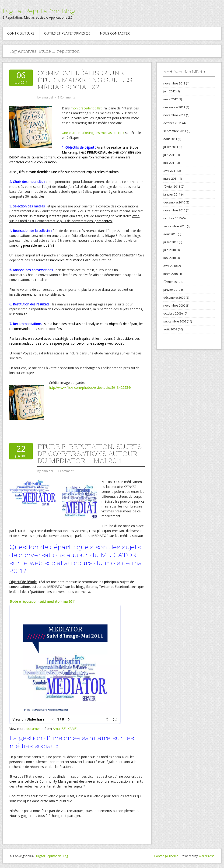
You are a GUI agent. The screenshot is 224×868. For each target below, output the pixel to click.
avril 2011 (170, 171)
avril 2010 (170, 266)
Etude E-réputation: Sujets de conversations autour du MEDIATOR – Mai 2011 (89, 454)
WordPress (206, 856)
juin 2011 (170, 155)
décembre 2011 (174, 107)
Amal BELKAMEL (66, 729)
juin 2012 (170, 91)
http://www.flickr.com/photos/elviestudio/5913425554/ (90, 387)
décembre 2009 (174, 297)
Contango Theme (166, 856)
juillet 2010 (171, 242)
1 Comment (66, 471)
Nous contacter (115, 33)
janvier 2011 (172, 194)
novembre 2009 (174, 305)
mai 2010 (170, 258)
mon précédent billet (86, 108)
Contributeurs (21, 33)
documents (35, 729)
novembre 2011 (174, 115)
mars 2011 (171, 178)
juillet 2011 (171, 147)
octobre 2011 (172, 123)
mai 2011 (170, 163)
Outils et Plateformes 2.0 (67, 33)
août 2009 (170, 329)
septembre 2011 (175, 131)
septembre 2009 (175, 321)
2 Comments (66, 97)
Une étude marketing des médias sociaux (93, 133)
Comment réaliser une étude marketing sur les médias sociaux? (85, 80)
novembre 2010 (174, 210)
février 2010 (172, 282)
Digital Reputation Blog (39, 11)
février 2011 (172, 186)
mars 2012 (171, 99)
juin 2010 (170, 250)
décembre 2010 (174, 202)
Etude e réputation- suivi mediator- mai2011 (43, 601)
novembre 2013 (174, 83)
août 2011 (170, 139)
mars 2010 (171, 274)
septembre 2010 (175, 226)
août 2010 (170, 234)
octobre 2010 (172, 218)
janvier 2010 (172, 290)
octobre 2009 (172, 313)
